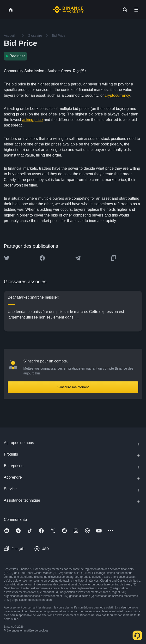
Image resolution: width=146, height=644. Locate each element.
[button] (136, 10)
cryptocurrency (117, 95)
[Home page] (68, 10)
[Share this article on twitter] (7, 258)
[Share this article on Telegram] (78, 258)
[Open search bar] (123, 10)
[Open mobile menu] (136, 10)
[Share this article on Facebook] (42, 258)
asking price (32, 120)
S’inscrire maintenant (73, 387)
